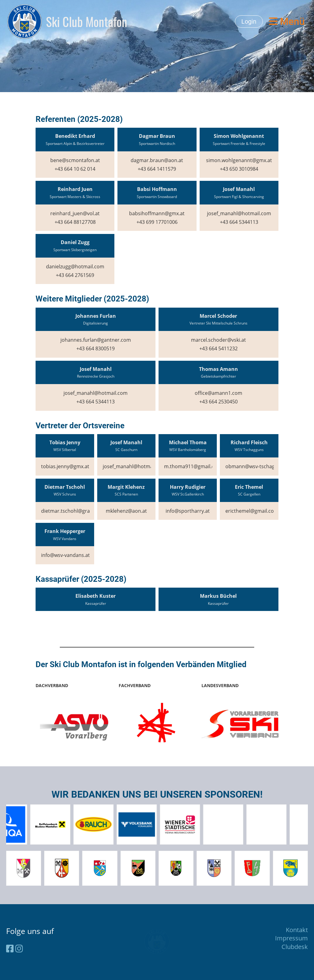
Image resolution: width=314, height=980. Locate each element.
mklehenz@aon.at (126, 511)
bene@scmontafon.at (75, 160)
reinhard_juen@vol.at (75, 213)
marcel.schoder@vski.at (218, 340)
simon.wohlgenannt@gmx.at (239, 160)
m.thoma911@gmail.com (193, 466)
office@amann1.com (218, 393)
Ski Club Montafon (87, 21)
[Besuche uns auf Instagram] (19, 948)
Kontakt (297, 930)
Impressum (291, 938)
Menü (287, 21)
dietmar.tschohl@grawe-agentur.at (82, 511)
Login (249, 21)
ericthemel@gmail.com (252, 511)
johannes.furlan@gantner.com (96, 340)
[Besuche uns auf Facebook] (10, 948)
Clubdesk (295, 947)
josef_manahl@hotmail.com (239, 213)
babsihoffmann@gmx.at (157, 213)
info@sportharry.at (188, 511)
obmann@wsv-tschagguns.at (259, 466)
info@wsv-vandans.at (65, 555)
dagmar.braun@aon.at (157, 160)
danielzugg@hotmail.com (75, 266)
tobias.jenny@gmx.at (65, 466)
